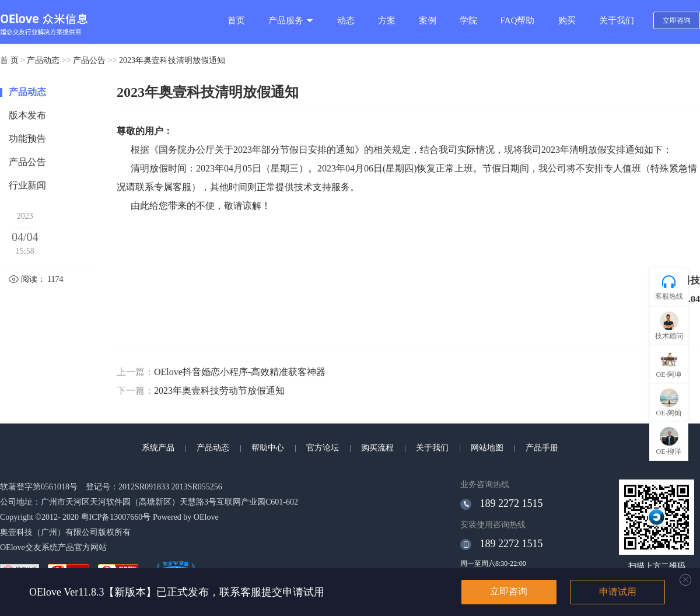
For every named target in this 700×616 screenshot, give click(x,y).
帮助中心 (268, 448)
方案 (387, 20)
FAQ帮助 (518, 20)
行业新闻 (27, 185)
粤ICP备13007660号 (116, 517)
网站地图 (487, 448)
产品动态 (43, 60)
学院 (468, 20)
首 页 (9, 60)
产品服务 (291, 20)
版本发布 (27, 115)
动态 (346, 20)
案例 (428, 20)
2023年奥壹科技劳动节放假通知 (219, 391)
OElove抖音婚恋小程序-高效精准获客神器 (240, 372)
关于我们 (617, 20)
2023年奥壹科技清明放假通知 (172, 60)
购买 (567, 20)
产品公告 (89, 60)
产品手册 (542, 448)
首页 (236, 20)
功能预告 (27, 139)
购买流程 (377, 448)
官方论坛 (323, 448)
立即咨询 (677, 20)
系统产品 (158, 448)
